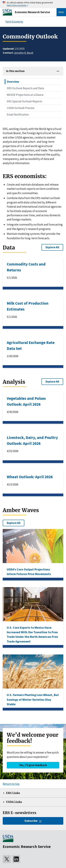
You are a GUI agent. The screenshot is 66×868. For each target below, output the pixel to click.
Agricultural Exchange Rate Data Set (31, 345)
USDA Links (14, 802)
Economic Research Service (32, 12)
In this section (15, 71)
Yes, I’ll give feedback (33, 765)
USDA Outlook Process (21, 108)
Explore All (52, 247)
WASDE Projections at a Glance (25, 95)
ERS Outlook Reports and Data (25, 88)
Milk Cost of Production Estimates (28, 306)
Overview (13, 82)
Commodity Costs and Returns (26, 267)
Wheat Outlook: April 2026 (30, 477)
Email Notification (18, 115)
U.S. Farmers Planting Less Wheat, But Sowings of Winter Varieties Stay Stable (33, 699)
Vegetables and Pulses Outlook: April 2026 (26, 401)
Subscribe (31, 821)
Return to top (11, 784)
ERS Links (13, 793)
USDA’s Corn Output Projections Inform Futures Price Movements (29, 572)
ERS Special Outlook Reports (24, 101)
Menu (61, 12)
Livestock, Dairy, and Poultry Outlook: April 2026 (32, 440)
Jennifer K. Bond (24, 53)
